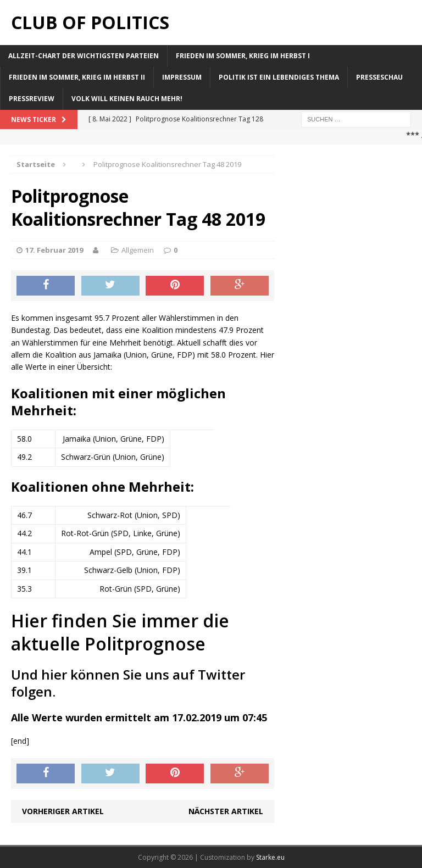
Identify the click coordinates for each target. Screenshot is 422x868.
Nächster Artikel (226, 811)
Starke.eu (270, 857)
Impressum (182, 77)
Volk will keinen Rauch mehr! (127, 99)
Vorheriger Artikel (63, 811)
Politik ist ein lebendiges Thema (279, 77)
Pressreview (32, 99)
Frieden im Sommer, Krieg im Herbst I (243, 56)
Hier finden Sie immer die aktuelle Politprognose (120, 632)
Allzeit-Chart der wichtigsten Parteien (84, 56)
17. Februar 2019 (54, 250)
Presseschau (379, 77)
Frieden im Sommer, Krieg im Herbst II (77, 77)
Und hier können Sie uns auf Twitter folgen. (128, 683)
